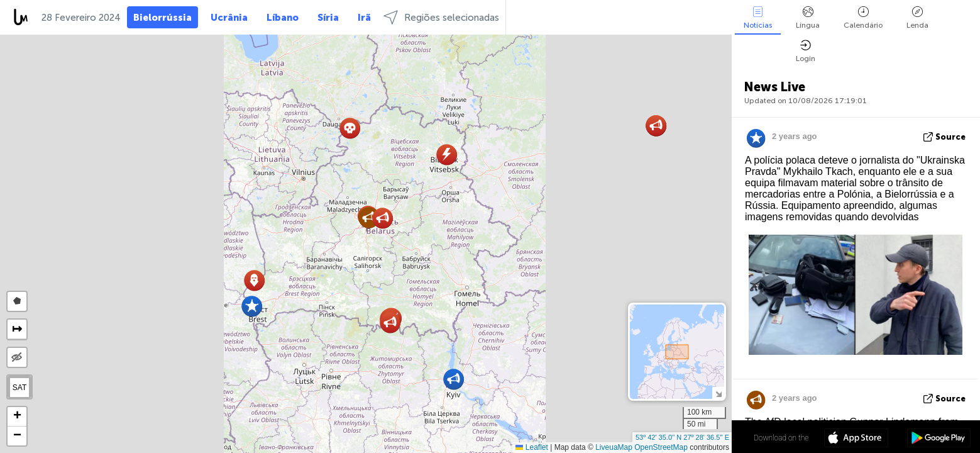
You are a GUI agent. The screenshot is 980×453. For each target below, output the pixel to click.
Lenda (917, 18)
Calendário (863, 18)
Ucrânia (229, 18)
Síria (328, 18)
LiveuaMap (614, 447)
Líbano (283, 18)
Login (806, 51)
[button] (454, 379)
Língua (808, 18)
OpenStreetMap (661, 447)
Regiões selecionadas (441, 17)
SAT (19, 388)
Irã (364, 18)
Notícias (758, 18)
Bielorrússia (162, 18)
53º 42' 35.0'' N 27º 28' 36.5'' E (682, 437)
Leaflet (531, 447)
